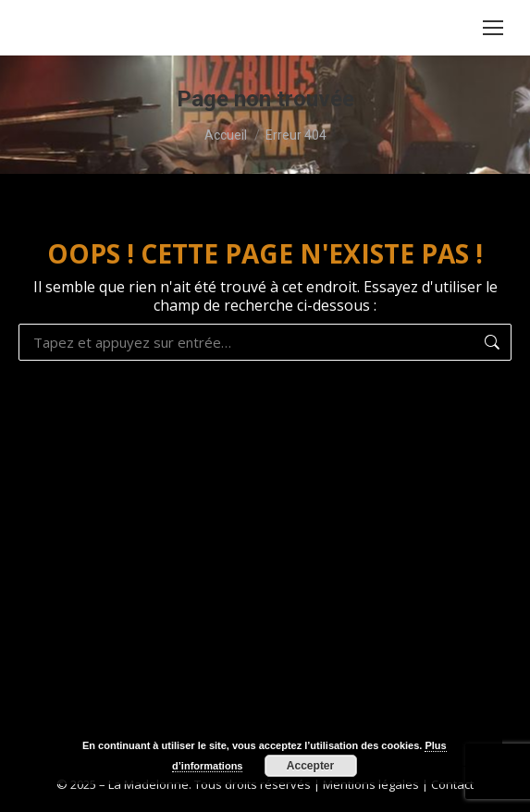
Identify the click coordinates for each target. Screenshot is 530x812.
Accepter (310, 766)
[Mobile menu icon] (493, 28)
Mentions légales (371, 784)
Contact (452, 784)
